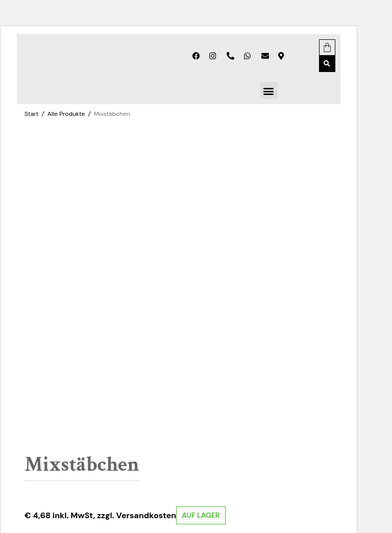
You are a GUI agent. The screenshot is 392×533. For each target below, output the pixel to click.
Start (31, 114)
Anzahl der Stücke (65, 380)
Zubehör (109, 463)
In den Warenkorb (133, 430)
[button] (327, 64)
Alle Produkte (66, 114)
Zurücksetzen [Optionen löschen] (171, 392)
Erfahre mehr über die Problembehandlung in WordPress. (118, 508)
